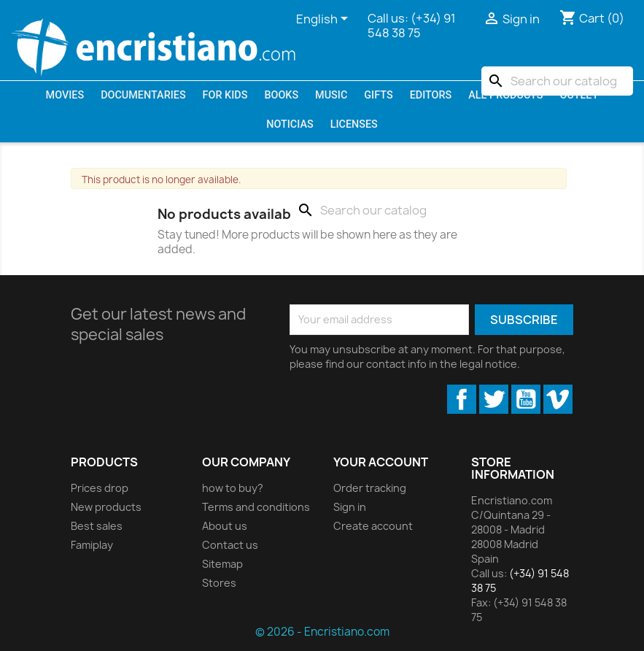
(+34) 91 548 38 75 (412, 26)
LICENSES (354, 124)
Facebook (462, 399)
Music (331, 95)
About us (225, 526)
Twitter (494, 399)
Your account (381, 462)
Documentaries (143, 95)
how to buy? (233, 488)
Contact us (230, 545)
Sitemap (222, 564)
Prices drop (100, 488)
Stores (219, 583)
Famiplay (92, 545)
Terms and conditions (256, 507)
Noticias (290, 124)
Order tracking (370, 488)
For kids (225, 95)
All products (505, 95)
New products (106, 507)
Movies (65, 95)
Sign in (350, 507)
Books (281, 95)
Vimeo (558, 399)
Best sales (97, 526)
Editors (431, 95)
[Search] (557, 81)
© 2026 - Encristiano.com (322, 632)
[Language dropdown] (325, 20)
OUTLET (579, 95)
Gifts (378, 95)
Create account (373, 526)
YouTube (526, 399)
